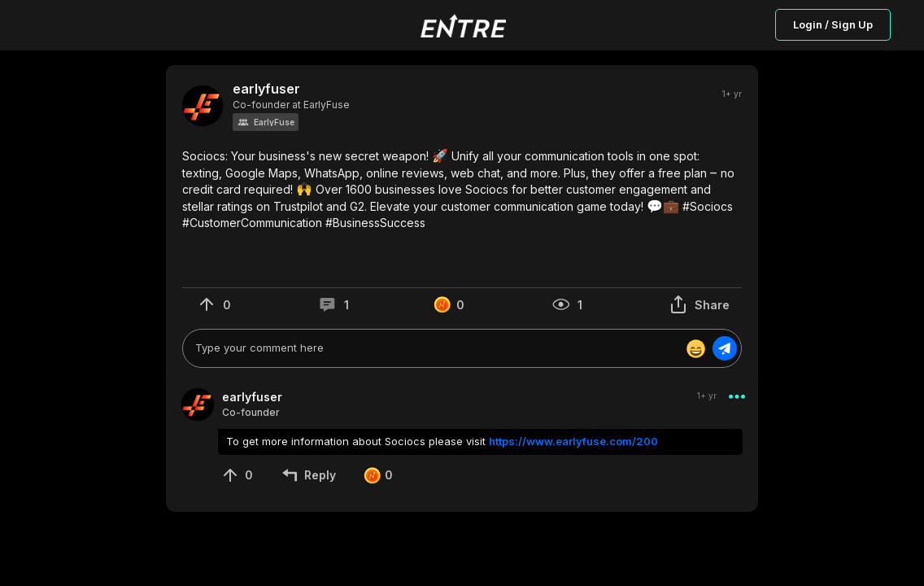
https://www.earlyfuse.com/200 (573, 441)
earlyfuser (266, 89)
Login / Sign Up (833, 24)
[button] (266, 122)
